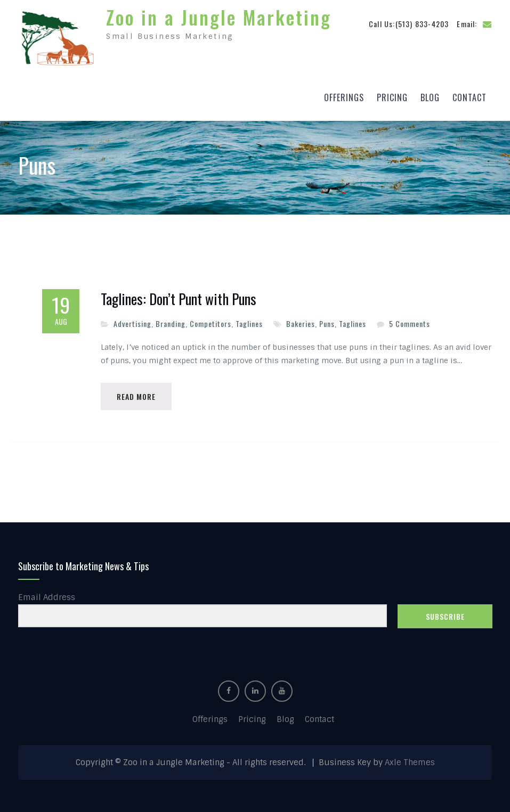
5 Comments (410, 323)
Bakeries (301, 323)
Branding (171, 323)
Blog (430, 97)
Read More (136, 396)
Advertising (132, 323)
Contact (469, 97)
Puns (327, 323)
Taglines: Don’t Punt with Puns (179, 299)
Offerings (344, 97)
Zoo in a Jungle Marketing (219, 17)
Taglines (249, 323)
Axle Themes (410, 762)
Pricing (392, 97)
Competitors (211, 323)
